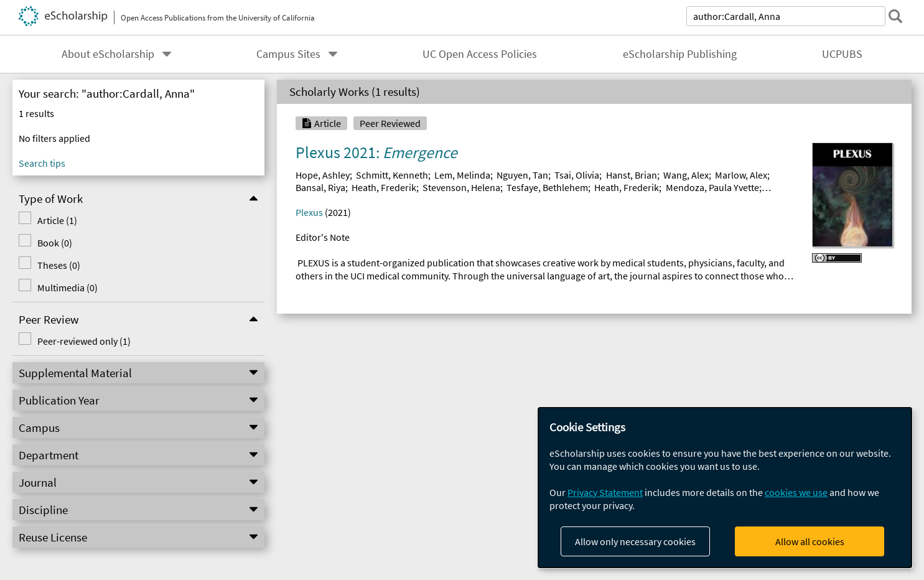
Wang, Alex (686, 175)
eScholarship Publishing (680, 54)
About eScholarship (108, 54)
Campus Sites (288, 54)
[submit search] (895, 16)
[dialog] (725, 488)
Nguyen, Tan (522, 175)
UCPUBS (842, 54)
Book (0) (50, 243)
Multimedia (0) (63, 288)
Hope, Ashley (323, 175)
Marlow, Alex (741, 175)
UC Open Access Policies (480, 54)
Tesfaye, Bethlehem (547, 187)
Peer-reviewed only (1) (80, 341)
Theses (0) (54, 265)
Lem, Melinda (462, 175)
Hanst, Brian (632, 175)
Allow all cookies (810, 541)
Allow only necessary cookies (635, 541)
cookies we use (796, 492)
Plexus (309, 212)
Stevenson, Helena (461, 187)
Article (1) (53, 220)
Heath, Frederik (384, 187)
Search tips (42, 163)
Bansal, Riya (320, 187)
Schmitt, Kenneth (392, 175)
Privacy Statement (605, 492)
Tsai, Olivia (577, 175)
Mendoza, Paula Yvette (712, 187)
